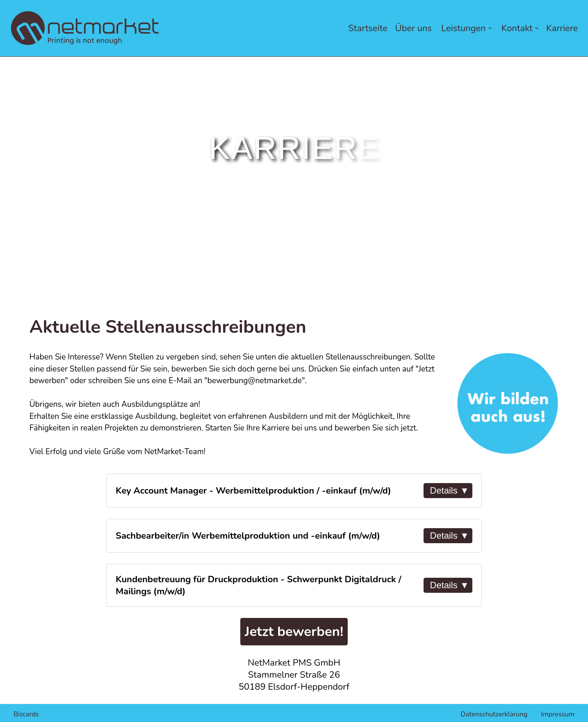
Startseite (368, 28)
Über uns (413, 28)
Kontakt (521, 28)
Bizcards (26, 714)
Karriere (562, 28)
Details (449, 490)
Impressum (558, 714)
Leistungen (468, 28)
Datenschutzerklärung (494, 714)
